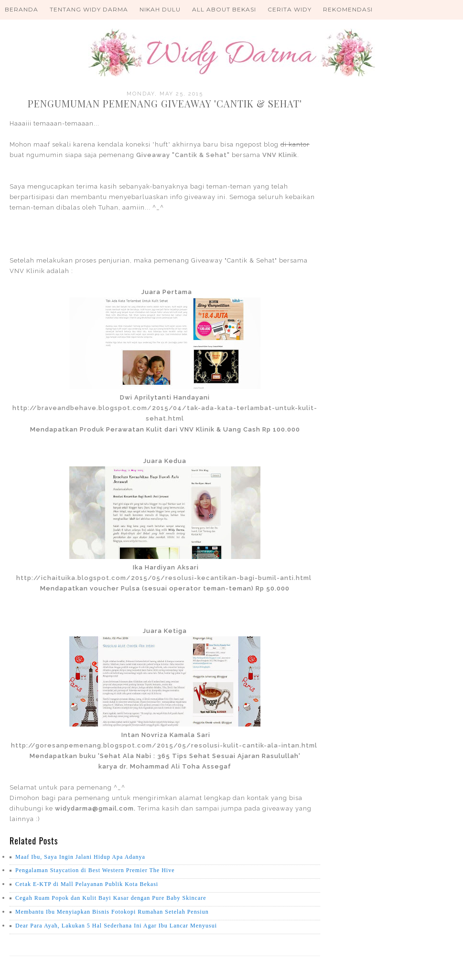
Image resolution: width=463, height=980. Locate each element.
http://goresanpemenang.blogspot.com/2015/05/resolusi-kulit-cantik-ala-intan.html (164, 745)
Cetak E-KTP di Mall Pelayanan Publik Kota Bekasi (87, 884)
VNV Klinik (280, 155)
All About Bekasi (224, 9)
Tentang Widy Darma (89, 9)
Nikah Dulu (160, 9)
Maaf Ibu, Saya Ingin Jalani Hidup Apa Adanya (80, 857)
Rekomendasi (348, 9)
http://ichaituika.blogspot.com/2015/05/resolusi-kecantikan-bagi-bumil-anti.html (164, 578)
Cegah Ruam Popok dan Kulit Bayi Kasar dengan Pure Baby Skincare (111, 898)
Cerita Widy (290, 9)
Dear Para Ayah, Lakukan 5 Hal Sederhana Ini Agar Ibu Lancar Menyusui (116, 926)
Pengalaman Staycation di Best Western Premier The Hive (95, 870)
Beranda (22, 9)
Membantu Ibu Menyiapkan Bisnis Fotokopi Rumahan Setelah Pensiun (112, 912)
